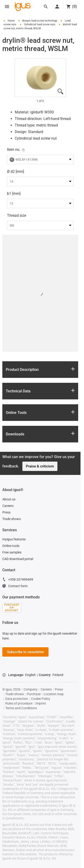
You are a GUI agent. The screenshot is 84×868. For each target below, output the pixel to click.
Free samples (12, 552)
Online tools (11, 546)
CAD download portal (18, 559)
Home (11, 21)
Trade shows (12, 519)
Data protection (17, 699)
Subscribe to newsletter (25, 652)
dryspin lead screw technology (40, 21)
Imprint (41, 703)
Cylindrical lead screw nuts (40, 24)
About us (9, 499)
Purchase (34, 694)
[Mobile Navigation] (7, 7)
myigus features (14, 539)
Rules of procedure (19, 703)
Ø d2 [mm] (16, 172)
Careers (8, 506)
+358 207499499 (18, 580)
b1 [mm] (14, 193)
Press (6, 512)
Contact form (15, 587)
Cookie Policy (41, 699)
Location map (54, 694)
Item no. (14, 150)
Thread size (17, 215)
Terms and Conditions (21, 708)
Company (31, 689)
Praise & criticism (40, 466)
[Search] (46, 7)
